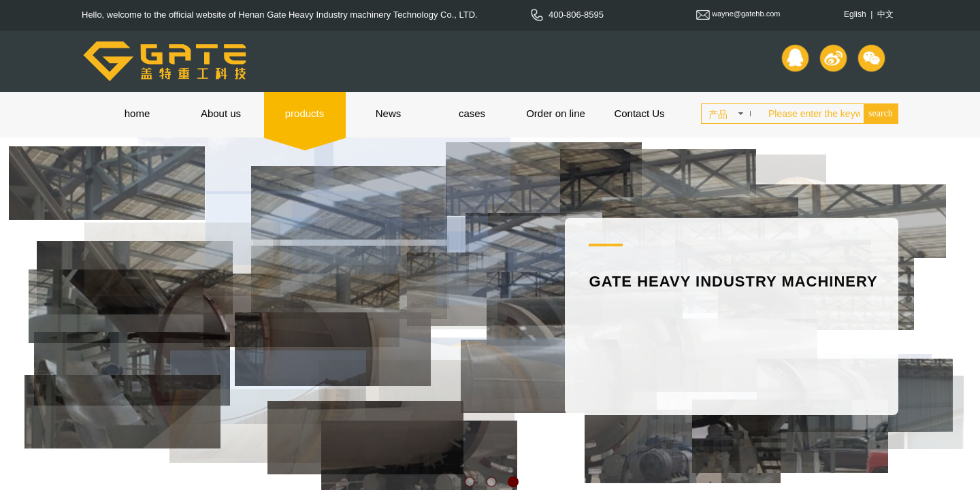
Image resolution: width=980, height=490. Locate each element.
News (389, 113)
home (137, 113)
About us (221, 113)
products (305, 113)
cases (472, 113)
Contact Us (639, 113)
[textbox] (813, 114)
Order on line (556, 113)
